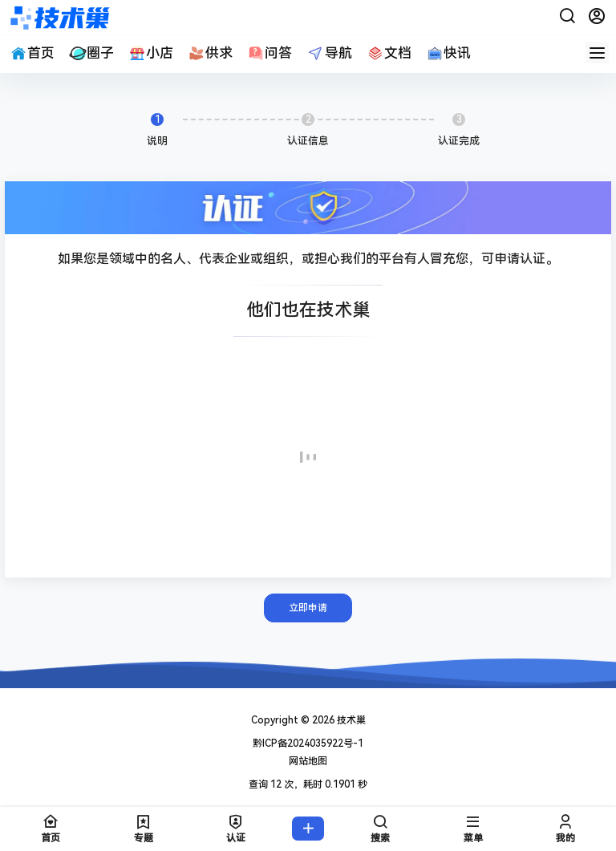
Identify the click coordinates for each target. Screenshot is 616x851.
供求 (210, 53)
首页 (32, 53)
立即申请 (308, 608)
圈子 (91, 53)
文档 (389, 53)
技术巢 (350, 720)
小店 (151, 53)
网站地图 (308, 761)
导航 (329, 53)
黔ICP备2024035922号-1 (308, 744)
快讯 (448, 53)
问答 (269, 53)
